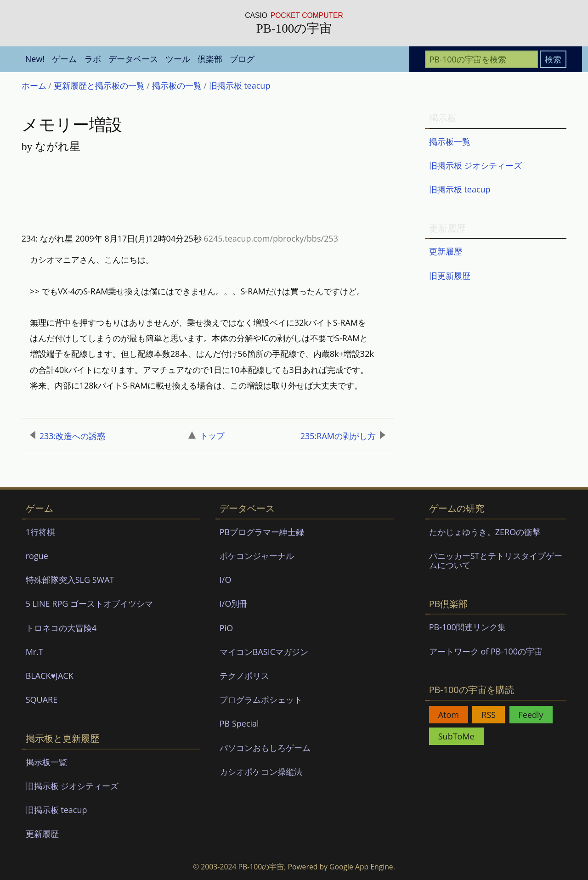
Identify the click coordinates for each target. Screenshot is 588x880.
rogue (37, 556)
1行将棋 (40, 532)
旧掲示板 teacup (460, 189)
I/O (226, 580)
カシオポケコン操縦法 (261, 772)
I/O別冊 (234, 604)
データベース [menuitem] (133, 59)
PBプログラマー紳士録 (262, 532)
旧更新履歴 (450, 276)
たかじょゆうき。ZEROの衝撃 (485, 532)
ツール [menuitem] (178, 59)
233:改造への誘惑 (68, 436)
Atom (449, 715)
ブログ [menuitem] (242, 59)
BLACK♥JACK (50, 676)
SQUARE (42, 699)
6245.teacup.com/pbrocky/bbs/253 (271, 238)
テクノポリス (244, 676)
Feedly (531, 715)
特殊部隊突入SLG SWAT (70, 580)
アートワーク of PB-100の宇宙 (486, 651)
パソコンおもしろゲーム (265, 748)
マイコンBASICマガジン (264, 652)
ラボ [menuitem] (93, 59)
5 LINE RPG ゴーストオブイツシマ (89, 604)
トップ (206, 435)
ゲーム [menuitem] (64, 59)
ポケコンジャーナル (257, 556)
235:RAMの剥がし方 (343, 436)
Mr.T (34, 652)
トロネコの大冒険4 (61, 628)
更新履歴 (446, 251)
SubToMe (456, 736)
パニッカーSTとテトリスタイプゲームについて (496, 560)
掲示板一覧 (450, 141)
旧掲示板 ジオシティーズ (476, 165)
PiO (226, 628)
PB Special (239, 723)
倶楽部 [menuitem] (210, 59)
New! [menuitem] (35, 59)
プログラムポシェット (261, 699)
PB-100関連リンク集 (467, 627)
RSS (489, 715)
